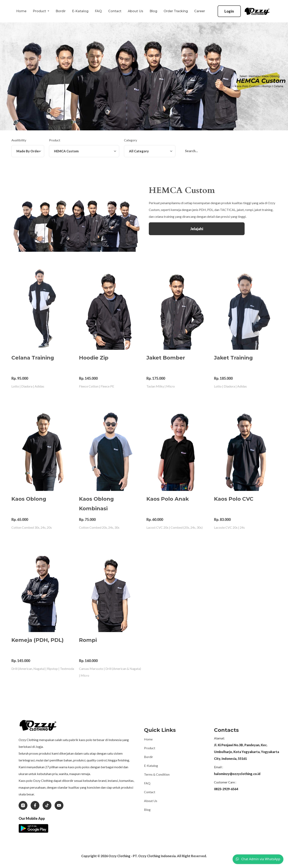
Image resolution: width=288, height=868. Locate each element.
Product (55, 140)
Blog (153, 11)
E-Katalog (80, 11)
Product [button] (40, 11)
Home (21, 11)
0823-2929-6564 (226, 789)
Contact (115, 11)
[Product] (84, 151)
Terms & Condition (157, 774)
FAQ (98, 11)
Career (200, 11)
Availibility (19, 140)
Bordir (61, 11)
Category (130, 140)
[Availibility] (28, 151)
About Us (135, 11)
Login (229, 11)
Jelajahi (197, 229)
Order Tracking (176, 11)
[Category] (150, 151)
